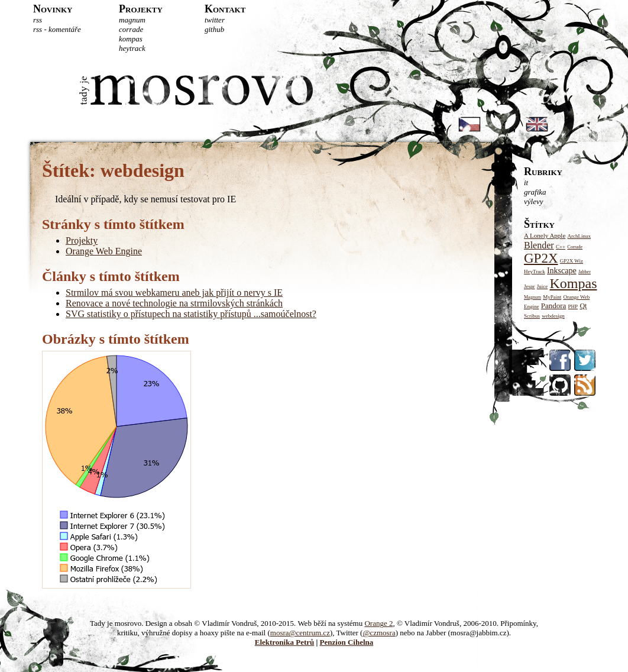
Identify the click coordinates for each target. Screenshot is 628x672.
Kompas (131, 39)
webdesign (553, 316)
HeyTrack (132, 48)
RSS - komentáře (57, 29)
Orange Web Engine (104, 251)
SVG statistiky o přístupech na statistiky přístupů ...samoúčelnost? (191, 314)
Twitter (215, 20)
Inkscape (562, 271)
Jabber (585, 272)
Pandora (554, 306)
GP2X (541, 258)
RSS (38, 20)
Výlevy (533, 201)
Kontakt (225, 9)
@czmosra (379, 633)
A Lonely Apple (545, 235)
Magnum (132, 20)
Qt (583, 306)
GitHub (214, 29)
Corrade (131, 29)
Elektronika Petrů (285, 642)
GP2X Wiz (572, 261)
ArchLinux (580, 236)
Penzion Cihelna (347, 642)
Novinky (53, 9)
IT (526, 182)
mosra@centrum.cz (300, 633)
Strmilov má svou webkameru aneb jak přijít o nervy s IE (174, 293)
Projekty (141, 9)
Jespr (530, 286)
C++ (561, 247)
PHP (573, 306)
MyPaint (552, 297)
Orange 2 (378, 623)
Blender (539, 245)
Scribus (532, 316)
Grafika (535, 192)
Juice (543, 286)
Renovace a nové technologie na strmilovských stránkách (174, 303)
